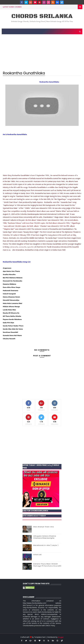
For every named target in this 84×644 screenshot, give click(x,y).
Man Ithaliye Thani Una (44, 527)
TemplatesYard (40, 637)
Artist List (37, 555)
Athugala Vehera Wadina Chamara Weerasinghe (45, 537)
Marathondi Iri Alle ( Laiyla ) (46, 545)
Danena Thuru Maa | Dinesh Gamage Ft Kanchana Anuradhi (47, 565)
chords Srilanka (42, 16)
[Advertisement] (42, 52)
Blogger (61, 637)
